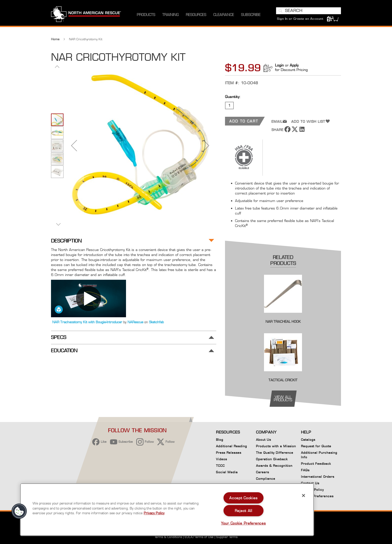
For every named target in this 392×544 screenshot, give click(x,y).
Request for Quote (316, 446)
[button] (74, 145)
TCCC (220, 466)
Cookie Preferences (317, 497)
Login (279, 65)
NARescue (136, 322)
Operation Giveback (272, 459)
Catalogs (308, 440)
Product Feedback (316, 464)
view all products (283, 398)
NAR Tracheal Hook (283, 321)
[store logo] (86, 15)
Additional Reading (231, 446)
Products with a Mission (276, 446)
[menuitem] (146, 15)
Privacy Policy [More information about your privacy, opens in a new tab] (154, 513)
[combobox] (308, 11)
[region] (167, 510)
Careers (262, 472)
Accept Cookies (243, 498)
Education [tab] (64, 351)
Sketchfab (156, 322)
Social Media (227, 472)
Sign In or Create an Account (300, 19)
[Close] (303, 495)
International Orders (318, 477)
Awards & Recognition (274, 466)
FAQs (305, 470)
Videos (221, 459)
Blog (220, 440)
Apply (294, 65)
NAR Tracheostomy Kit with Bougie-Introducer (88, 322)
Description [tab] (66, 241)
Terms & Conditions (168, 537)
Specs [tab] (59, 337)
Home (55, 39)
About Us (263, 440)
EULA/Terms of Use (199, 537)
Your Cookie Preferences (243, 523)
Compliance (266, 479)
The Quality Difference (275, 453)
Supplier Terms (227, 537)
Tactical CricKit (283, 380)
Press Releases (229, 453)
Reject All (243, 511)
